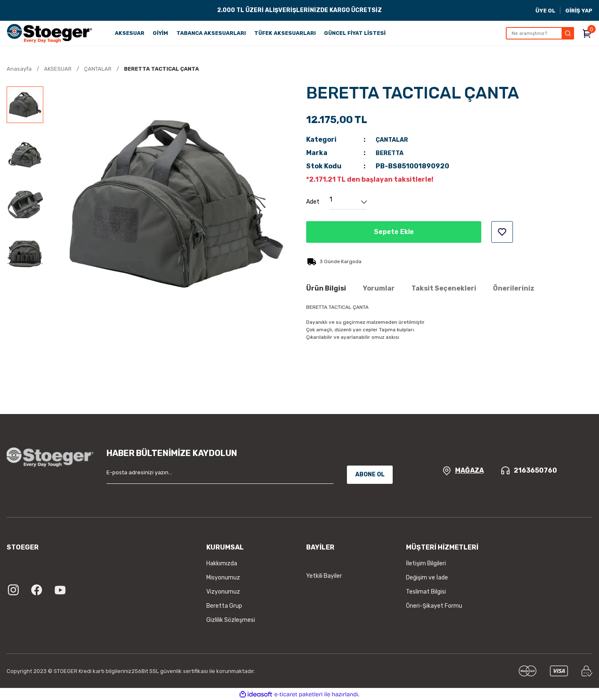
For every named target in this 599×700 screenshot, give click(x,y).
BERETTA (391, 153)
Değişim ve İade (427, 578)
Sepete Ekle (394, 232)
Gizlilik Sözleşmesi (231, 620)
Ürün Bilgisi (326, 288)
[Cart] (587, 33)
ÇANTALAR (394, 139)
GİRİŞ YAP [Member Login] (579, 11)
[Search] (540, 33)
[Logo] (50, 33)
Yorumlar (379, 288)
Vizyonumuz (223, 592)
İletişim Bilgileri (426, 563)
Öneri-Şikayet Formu (434, 606)
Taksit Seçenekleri (444, 288)
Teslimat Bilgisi (426, 592)
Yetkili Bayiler (324, 576)
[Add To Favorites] (502, 232)
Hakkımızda (222, 563)
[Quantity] (348, 202)
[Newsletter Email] (220, 475)
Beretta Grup (224, 606)
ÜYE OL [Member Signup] (545, 11)
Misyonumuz (223, 578)
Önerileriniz (514, 288)
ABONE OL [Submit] (370, 474)
